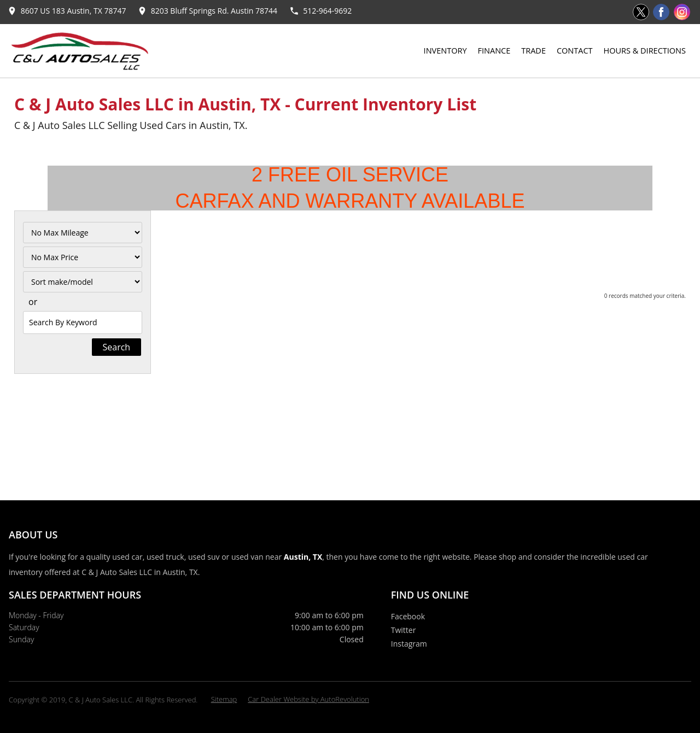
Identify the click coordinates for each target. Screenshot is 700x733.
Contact (575, 51)
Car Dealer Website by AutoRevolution (308, 699)
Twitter (404, 630)
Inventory (445, 51)
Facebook (408, 616)
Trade (533, 51)
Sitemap (224, 699)
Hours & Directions (645, 51)
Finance (494, 51)
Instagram (409, 644)
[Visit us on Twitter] (641, 12)
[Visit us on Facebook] (661, 12)
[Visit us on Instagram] (682, 12)
